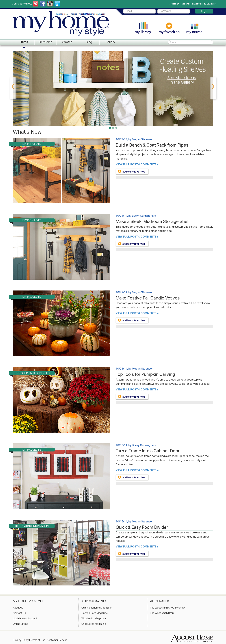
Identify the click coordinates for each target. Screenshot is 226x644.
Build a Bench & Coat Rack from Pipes (152, 146)
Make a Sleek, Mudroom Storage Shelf (153, 222)
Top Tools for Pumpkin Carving (145, 375)
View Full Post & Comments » (137, 165)
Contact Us (19, 613)
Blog (89, 42)
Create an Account (179, 4)
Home (24, 42)
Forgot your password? (203, 4)
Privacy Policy (21, 640)
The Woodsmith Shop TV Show (167, 608)
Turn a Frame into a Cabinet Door (148, 452)
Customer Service (57, 640)
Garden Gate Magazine (95, 613)
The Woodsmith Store (162, 613)
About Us (18, 608)
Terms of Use (38, 640)
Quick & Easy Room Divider (142, 528)
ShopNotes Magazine (94, 624)
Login (204, 11)
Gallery (110, 42)
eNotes (67, 42)
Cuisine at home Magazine (96, 608)
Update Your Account (25, 619)
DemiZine (46, 42)
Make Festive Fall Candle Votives (148, 299)
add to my (134, 172)
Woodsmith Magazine (94, 619)
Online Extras (20, 624)
